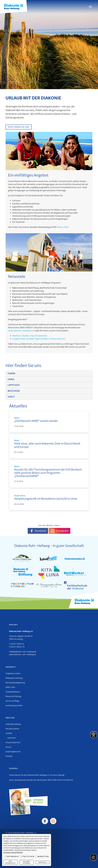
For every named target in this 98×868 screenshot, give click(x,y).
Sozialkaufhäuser (13, 692)
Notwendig (12, 857)
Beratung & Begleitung (15, 683)
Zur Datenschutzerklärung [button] (13, 853)
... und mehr (11, 738)
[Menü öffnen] (90, 7)
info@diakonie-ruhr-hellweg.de (23, 652)
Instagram (60, 531)
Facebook (38, 531)
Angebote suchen (13, 673)
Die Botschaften (12, 729)
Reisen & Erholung (13, 696)
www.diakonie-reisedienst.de (21, 331)
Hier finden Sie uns (19, 127)
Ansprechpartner (13, 742)
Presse (8, 747)
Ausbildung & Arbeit (14, 706)
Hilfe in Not (10, 687)
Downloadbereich (13, 752)
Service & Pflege (12, 701)
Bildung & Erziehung (14, 678)
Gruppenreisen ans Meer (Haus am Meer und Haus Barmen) (39, 339)
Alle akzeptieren (10, 862)
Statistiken (27, 857)
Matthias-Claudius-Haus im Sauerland (30, 336)
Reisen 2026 (63, 227)
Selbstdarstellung (13, 724)
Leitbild (9, 733)
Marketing (42, 857)
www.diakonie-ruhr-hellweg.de (23, 654)
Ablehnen (43, 862)
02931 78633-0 (17, 644)
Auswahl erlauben (26, 862)
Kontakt (9, 756)
